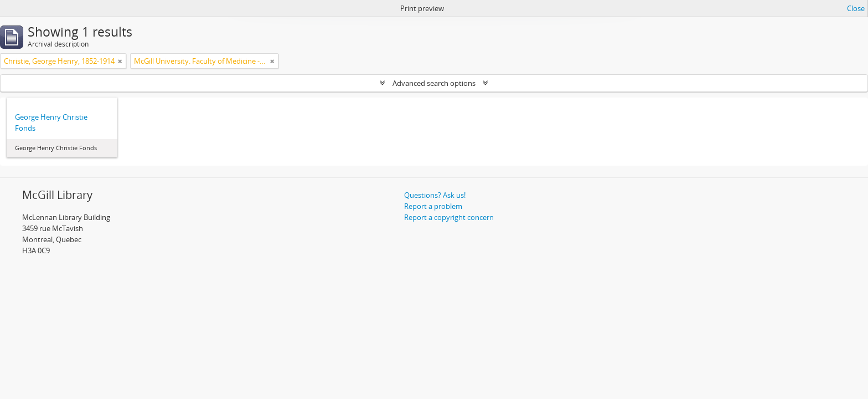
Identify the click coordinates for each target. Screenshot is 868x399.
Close (856, 8)
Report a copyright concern (449, 217)
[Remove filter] (120, 61)
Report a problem (433, 206)
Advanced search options (434, 83)
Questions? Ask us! (435, 195)
